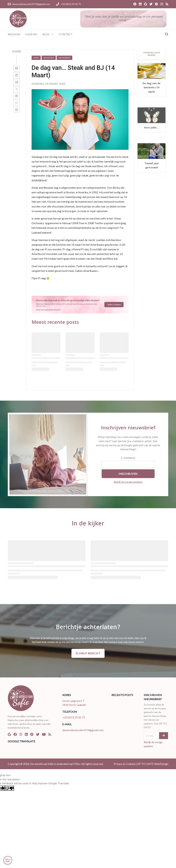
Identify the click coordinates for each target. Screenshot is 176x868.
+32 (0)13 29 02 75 (74, 717)
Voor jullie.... (152, 128)
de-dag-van (49, 58)
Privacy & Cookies (124, 764)
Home (36, 58)
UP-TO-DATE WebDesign (153, 764)
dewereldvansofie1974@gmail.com (83, 730)
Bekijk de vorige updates (128, 482)
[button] (164, 19)
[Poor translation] (9, 788)
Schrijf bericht (88, 653)
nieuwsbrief (64, 58)
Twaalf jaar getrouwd (152, 166)
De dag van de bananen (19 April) (151, 88)
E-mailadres (128, 458)
